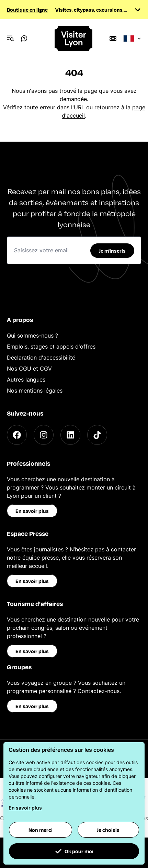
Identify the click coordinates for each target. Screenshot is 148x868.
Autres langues (26, 380)
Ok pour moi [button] (74, 851)
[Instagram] (44, 435)
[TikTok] (97, 435)
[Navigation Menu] (10, 39)
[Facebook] (17, 435)
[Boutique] (113, 39)
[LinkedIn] (70, 435)
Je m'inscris (112, 251)
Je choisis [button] (108, 830)
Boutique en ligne (27, 10)
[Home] (74, 39)
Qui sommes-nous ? (32, 336)
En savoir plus (32, 511)
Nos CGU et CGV (29, 369)
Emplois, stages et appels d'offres (51, 347)
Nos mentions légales (35, 391)
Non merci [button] (41, 830)
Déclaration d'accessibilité (41, 358)
